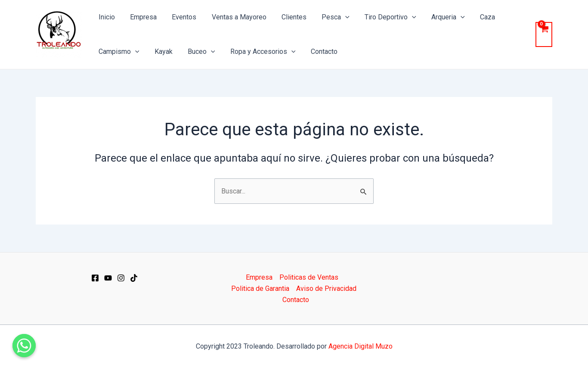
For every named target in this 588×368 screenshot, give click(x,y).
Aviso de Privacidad (326, 288)
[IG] (121, 278)
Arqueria (437, 17)
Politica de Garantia (260, 288)
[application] (337, 17)
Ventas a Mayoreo (234, 17)
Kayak (161, 51)
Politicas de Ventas (309, 277)
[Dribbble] (134, 278)
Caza (475, 17)
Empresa (141, 17)
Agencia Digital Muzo (361, 346)
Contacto (318, 51)
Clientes (288, 17)
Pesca (328, 17)
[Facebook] (95, 278)
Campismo (118, 52)
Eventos (181, 17)
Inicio (106, 17)
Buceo (198, 52)
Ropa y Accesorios (258, 52)
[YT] (108, 278)
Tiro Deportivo (381, 17)
